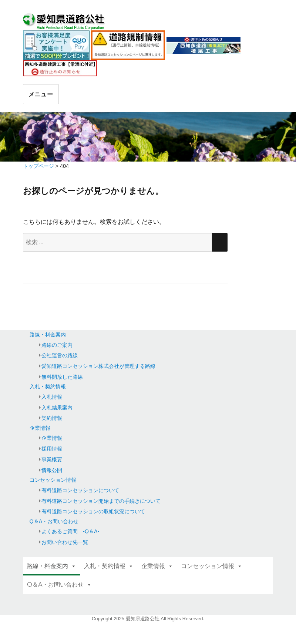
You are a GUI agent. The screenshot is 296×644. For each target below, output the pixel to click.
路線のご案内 (57, 345)
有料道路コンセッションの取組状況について (93, 511)
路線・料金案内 (48, 335)
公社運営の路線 (60, 355)
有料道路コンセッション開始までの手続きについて (101, 501)
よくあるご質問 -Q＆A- (70, 531)
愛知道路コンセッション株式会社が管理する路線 (98, 366)
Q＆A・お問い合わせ (54, 521)
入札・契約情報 (48, 386)
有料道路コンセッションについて (80, 490)
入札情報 (52, 397)
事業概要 (52, 459)
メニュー (41, 94)
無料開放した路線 (62, 377)
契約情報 (52, 418)
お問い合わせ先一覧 (65, 542)
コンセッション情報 (53, 480)
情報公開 (52, 470)
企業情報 (40, 428)
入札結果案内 (57, 408)
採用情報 (52, 449)
